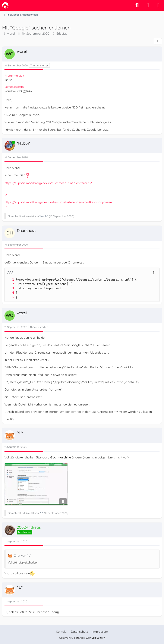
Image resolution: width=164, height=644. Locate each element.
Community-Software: (82, 638)
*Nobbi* (44, 216)
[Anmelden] (148, 5)
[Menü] (158, 5)
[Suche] (137, 5)
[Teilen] (158, 41)
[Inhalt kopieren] (154, 273)
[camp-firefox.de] (5, 5)
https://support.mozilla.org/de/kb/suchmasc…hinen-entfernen (47, 183)
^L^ (41, 513)
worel (11, 34)
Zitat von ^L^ (23, 556)
